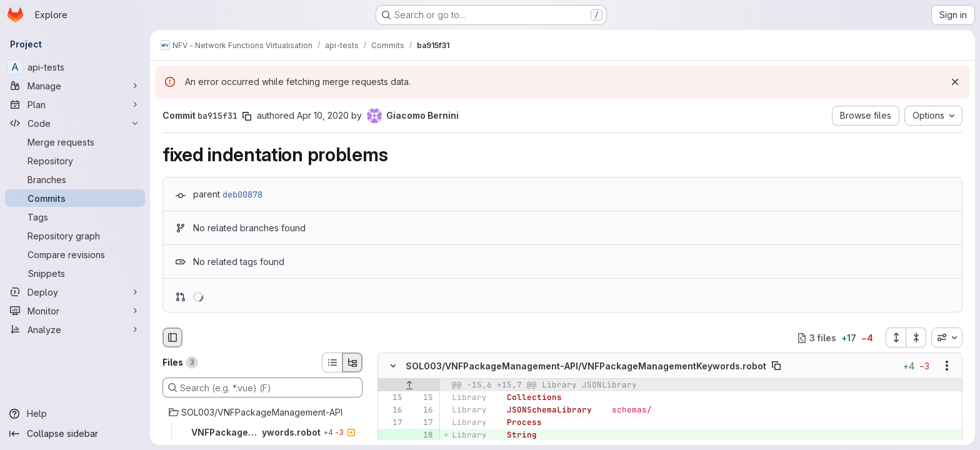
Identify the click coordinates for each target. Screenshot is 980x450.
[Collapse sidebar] (75, 434)
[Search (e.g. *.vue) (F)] (262, 387)
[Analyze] (75, 329)
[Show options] (947, 366)
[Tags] (75, 217)
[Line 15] (392, 398)
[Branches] (75, 179)
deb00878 (242, 194)
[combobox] (947, 337)
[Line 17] (392, 423)
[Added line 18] (422, 436)
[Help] (75, 414)
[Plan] (75, 104)
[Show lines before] (409, 386)
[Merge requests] (75, 142)
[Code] (75, 123)
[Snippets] (75, 273)
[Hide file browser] (172, 337)
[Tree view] (352, 362)
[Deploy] (75, 292)
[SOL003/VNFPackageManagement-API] (262, 412)
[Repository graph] (75, 236)
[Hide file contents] (393, 366)
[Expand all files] (896, 337)
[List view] (332, 362)
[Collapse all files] (916, 337)
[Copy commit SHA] (247, 116)
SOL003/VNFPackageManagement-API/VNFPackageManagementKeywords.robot (586, 366)
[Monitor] (75, 311)
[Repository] (75, 161)
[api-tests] (75, 67)
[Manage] (75, 86)
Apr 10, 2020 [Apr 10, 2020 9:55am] (323, 115)
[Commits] (75, 198)
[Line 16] (392, 411)
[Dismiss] (955, 82)
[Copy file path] (776, 366)
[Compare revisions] (75, 254)
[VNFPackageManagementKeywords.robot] (262, 432)
